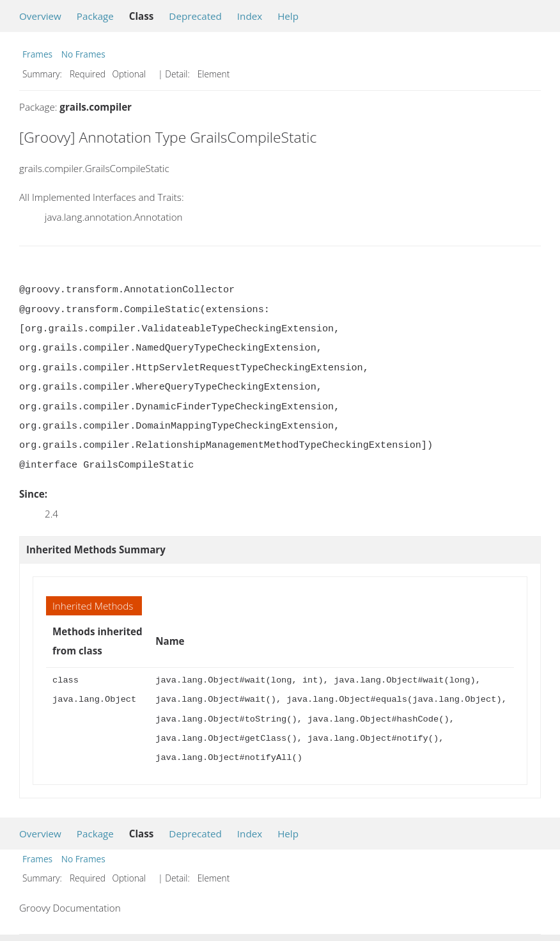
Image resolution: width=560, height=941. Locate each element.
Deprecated (195, 16)
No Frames (83, 54)
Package (95, 16)
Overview (40, 16)
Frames (37, 54)
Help (288, 16)
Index (250, 16)
